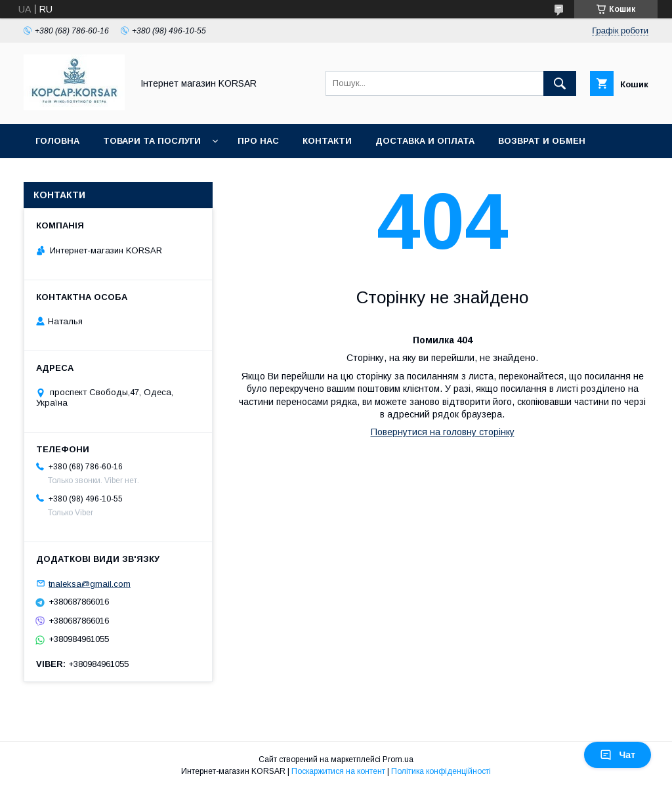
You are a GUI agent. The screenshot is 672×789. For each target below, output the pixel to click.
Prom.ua (398, 759)
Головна (57, 141)
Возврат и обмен (542, 141)
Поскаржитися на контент (338, 771)
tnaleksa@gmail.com (90, 583)
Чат (618, 755)
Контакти (327, 141)
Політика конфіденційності (441, 771)
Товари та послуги (152, 141)
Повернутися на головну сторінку (443, 432)
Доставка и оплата (425, 141)
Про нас (258, 141)
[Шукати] (560, 83)
